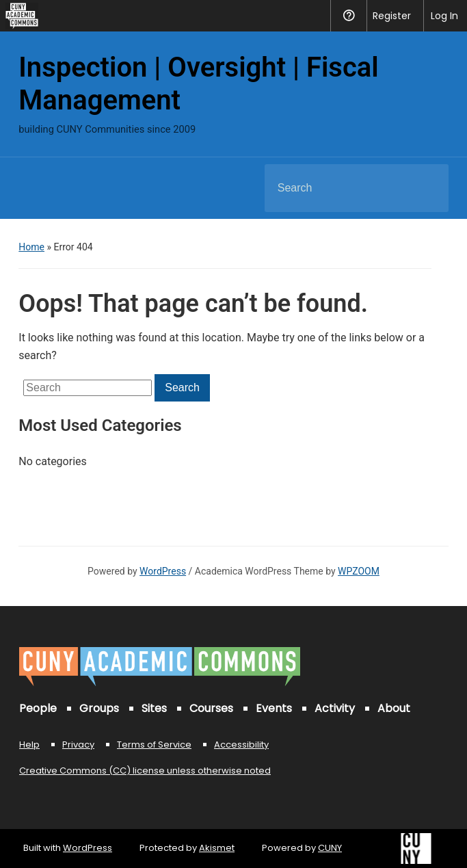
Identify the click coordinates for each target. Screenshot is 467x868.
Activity (335, 708)
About (394, 708)
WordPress (163, 571)
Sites (154, 708)
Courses (211, 708)
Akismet (217, 848)
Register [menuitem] (392, 16)
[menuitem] (19, 16)
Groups (99, 708)
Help (29, 745)
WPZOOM (359, 571)
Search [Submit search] (427, 188)
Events (274, 708)
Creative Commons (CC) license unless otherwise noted (145, 771)
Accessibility (241, 745)
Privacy (78, 745)
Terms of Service (154, 745)
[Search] (339, 188)
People (38, 708)
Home (31, 247)
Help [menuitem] (348, 16)
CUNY (330, 848)
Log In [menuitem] (444, 16)
